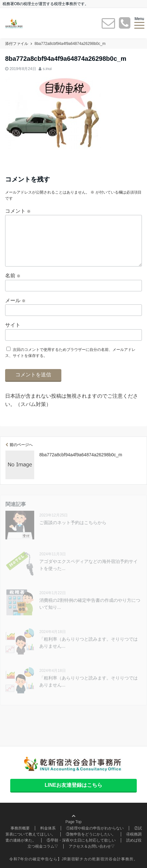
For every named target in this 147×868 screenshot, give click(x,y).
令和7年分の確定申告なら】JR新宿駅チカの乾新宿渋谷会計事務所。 (73, 859)
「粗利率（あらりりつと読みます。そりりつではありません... (89, 643)
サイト (13, 325)
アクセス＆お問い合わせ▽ (92, 846)
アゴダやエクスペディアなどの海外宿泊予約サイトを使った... (89, 565)
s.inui (47, 69)
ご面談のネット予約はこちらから (73, 523)
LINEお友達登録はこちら (73, 785)
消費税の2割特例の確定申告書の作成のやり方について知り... (90, 604)
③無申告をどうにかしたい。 (91, 834)
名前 (13, 276)
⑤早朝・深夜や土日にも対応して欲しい (81, 840)
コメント (18, 211)
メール (15, 300)
